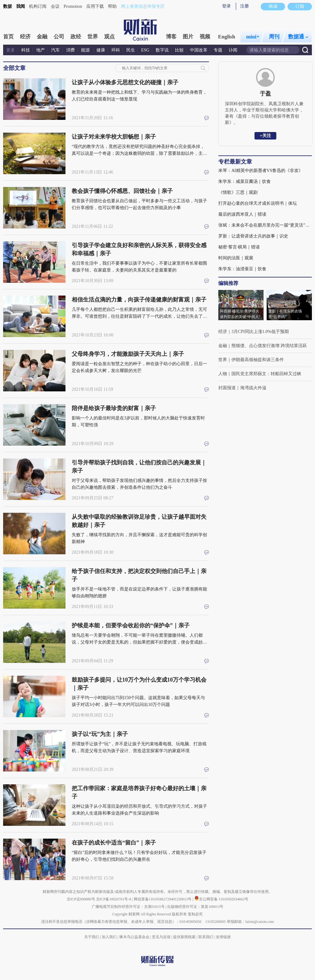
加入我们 (109, 937)
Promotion (73, 6)
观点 (109, 37)
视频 (205, 37)
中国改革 (199, 50)
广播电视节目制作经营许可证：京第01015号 (128, 907)
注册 (245, 6)
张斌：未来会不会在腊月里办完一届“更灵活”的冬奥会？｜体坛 (265, 225)
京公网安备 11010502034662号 (221, 899)
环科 (116, 50)
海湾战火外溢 (253, 388)
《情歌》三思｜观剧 (238, 192)
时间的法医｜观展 (236, 258)
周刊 (274, 37)
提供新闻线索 (184, 937)
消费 (70, 50)
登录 (226, 6)
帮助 (112, 6)
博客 (171, 37)
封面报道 (227, 388)
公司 (59, 37)
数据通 (298, 37)
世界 (93, 37)
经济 (25, 37)
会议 (55, 6)
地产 (41, 50)
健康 (101, 50)
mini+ (253, 37)
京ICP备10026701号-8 (114, 899)
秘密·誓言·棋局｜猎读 (239, 247)
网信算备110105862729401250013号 (163, 899)
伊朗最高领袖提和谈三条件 (258, 360)
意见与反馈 (161, 937)
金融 (42, 37)
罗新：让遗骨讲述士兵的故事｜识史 (253, 236)
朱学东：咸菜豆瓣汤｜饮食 (245, 181)
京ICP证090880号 (81, 899)
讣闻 (233, 50)
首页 (8, 37)
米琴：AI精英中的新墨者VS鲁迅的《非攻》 (261, 171)
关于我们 (92, 937)
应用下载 (95, 6)
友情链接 (223, 937)
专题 (218, 50)
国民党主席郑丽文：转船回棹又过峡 (266, 374)
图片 (188, 37)
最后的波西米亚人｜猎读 (242, 214)
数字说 (162, 50)
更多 (11, 50)
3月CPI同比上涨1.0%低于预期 (260, 332)
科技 (26, 50)
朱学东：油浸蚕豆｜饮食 (242, 269)
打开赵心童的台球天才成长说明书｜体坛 (258, 203)
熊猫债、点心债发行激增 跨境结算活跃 (269, 346)
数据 (7, 6)
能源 (86, 50)
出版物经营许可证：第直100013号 (195, 907)
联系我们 (206, 937)
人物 (223, 374)
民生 (131, 50)
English (227, 37)
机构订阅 (38, 6)
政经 (76, 37)
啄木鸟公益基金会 (135, 937)
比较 (179, 50)
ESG (145, 50)
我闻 (21, 6)
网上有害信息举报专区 (143, 6)
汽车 (56, 50)
